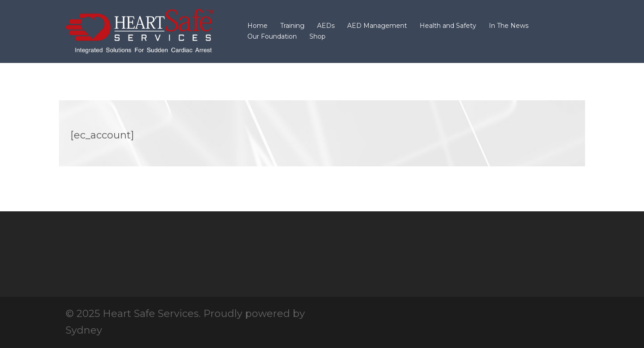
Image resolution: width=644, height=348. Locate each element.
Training (292, 26)
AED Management (377, 26)
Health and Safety (448, 26)
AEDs (326, 26)
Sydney (84, 330)
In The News (509, 26)
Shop (318, 36)
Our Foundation (272, 36)
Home (257, 26)
